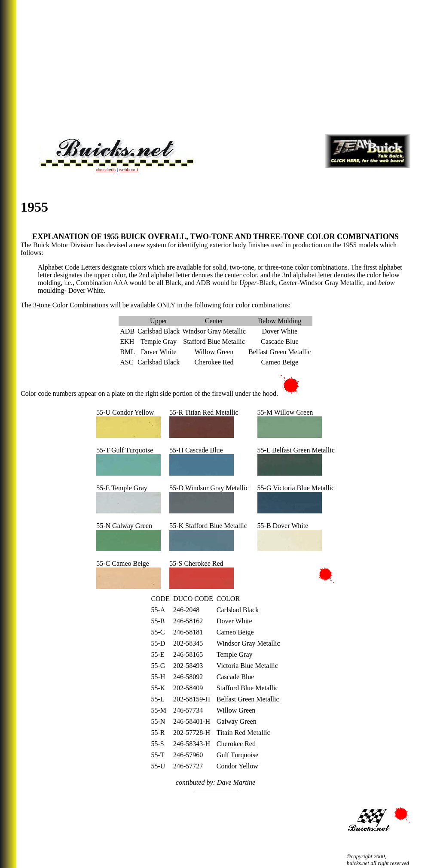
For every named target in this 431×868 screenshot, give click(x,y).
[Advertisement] (215, 67)
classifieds (106, 170)
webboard (128, 170)
